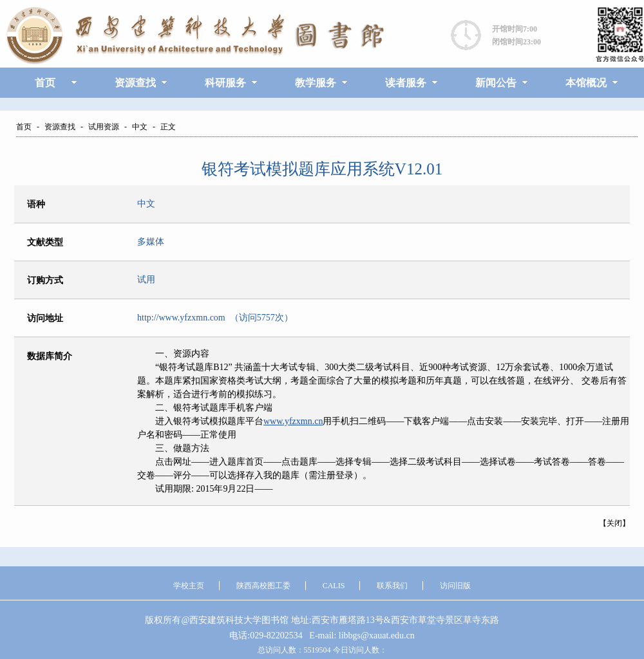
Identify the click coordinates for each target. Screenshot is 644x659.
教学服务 (316, 83)
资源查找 (135, 83)
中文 (140, 127)
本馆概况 (586, 83)
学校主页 (189, 586)
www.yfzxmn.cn (293, 421)
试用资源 (104, 127)
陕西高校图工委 (263, 586)
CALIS (334, 586)
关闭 (614, 523)
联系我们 (392, 586)
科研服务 (225, 83)
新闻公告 (496, 83)
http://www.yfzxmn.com (181, 318)
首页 (45, 83)
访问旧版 (455, 586)
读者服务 (406, 83)
